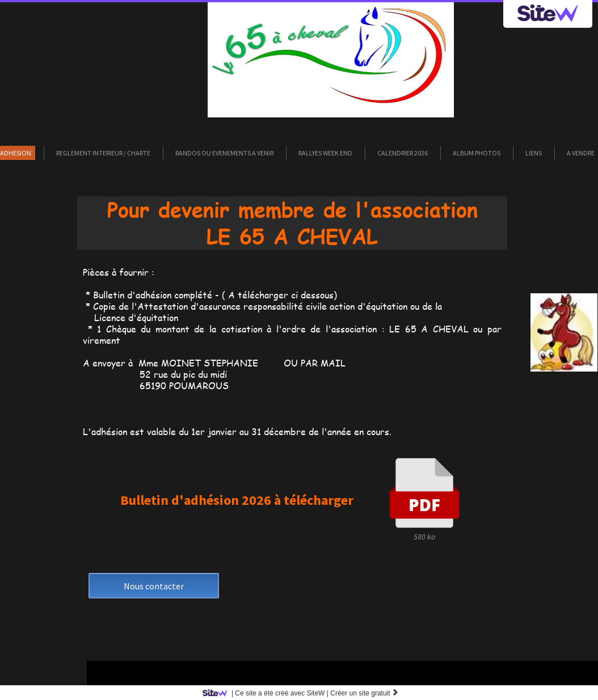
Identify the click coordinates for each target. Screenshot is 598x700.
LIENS (534, 153)
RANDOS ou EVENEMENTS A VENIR (224, 153)
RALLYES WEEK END (325, 153)
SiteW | (268, 693)
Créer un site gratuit (365, 693)
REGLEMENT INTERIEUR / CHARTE (103, 153)
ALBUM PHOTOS (477, 153)
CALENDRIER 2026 (403, 153)
